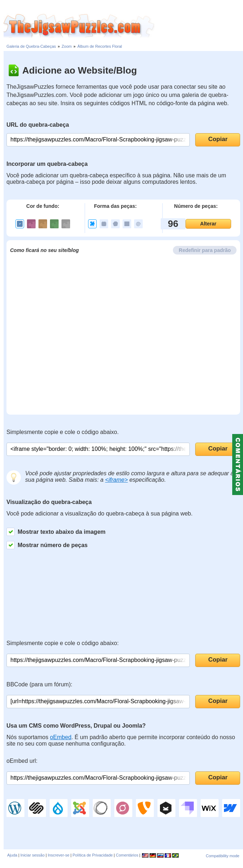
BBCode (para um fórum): (39, 684)
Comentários (127, 855)
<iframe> (116, 480)
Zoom (67, 46)
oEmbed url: (22, 761)
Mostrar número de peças (47, 545)
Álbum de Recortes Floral (100, 46)
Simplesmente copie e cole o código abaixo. (63, 432)
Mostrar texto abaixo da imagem (56, 532)
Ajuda (12, 855)
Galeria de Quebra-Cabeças (31, 46)
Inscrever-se (59, 855)
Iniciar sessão (33, 855)
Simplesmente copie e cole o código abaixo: (63, 643)
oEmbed (61, 737)
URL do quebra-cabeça (38, 125)
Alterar (208, 224)
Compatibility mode (223, 856)
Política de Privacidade (93, 855)
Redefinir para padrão (205, 250)
